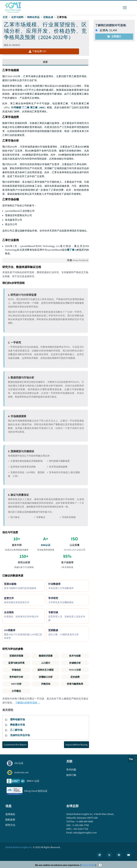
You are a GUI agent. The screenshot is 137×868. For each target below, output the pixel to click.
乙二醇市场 (16, 730)
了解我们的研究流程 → (28, 703)
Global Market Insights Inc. (19, 847)
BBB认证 (46, 545)
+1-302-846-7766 (80, 825)
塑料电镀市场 (18, 719)
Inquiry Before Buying (76, 745)
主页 (5, 17)
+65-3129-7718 (80, 829)
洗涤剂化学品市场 (20, 735)
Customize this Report (15, 745)
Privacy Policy (88, 865)
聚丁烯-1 (72, 250)
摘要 (45, 62)
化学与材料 (17, 17)
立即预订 (114, 37)
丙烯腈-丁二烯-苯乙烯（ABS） (30, 107)
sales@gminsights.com (85, 833)
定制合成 (48, 17)
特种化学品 (33, 17)
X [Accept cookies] (100, 865)
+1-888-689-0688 (84, 821)
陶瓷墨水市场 (18, 725)
